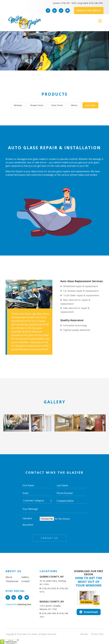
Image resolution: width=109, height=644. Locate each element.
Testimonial (12, 581)
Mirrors (74, 105)
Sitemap (84, 634)
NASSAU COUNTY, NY (52, 602)
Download (89, 612)
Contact (26, 581)
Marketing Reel (24, 604)
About (9, 577)
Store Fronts (57, 105)
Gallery (25, 577)
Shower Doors (37, 105)
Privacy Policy (97, 634)
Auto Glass (90, 105)
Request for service (89, 10)
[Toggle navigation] (100, 21)
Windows (18, 105)
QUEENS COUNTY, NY (52, 577)
